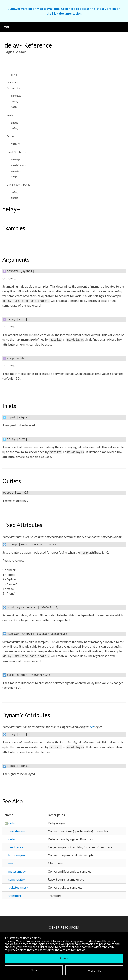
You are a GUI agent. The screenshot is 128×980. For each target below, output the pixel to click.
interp (15, 160)
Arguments (13, 88)
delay (15, 102)
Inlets (10, 115)
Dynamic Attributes (18, 185)
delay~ (13, 823)
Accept (64, 958)
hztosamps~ (17, 855)
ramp (14, 107)
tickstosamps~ (18, 887)
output (15, 144)
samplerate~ (17, 879)
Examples (12, 82)
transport (15, 895)
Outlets (11, 136)
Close (34, 970)
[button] (123, 27)
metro (13, 863)
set (92, 727)
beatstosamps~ (19, 831)
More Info (94, 970)
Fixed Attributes (16, 152)
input (15, 123)
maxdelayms (18, 165)
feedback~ (16, 847)
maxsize (16, 96)
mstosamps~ (17, 871)
